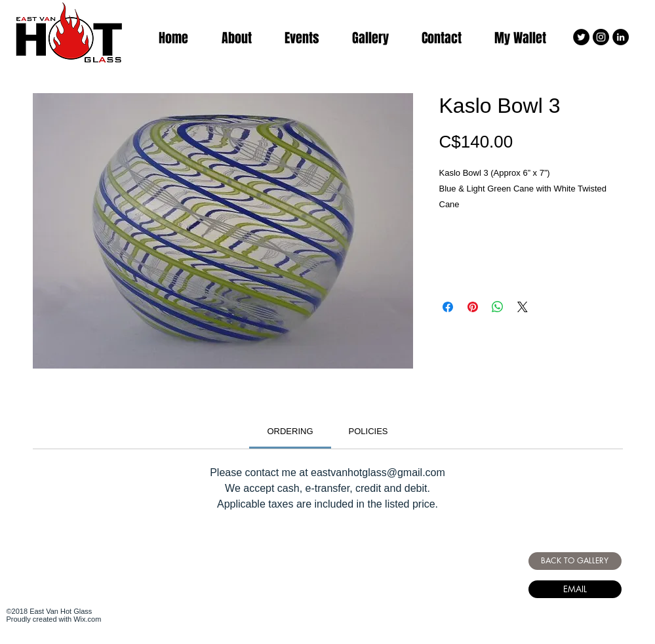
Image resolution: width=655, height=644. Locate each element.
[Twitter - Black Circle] (581, 37)
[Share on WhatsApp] (498, 307)
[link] (290, 431)
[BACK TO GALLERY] (575, 561)
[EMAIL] (575, 589)
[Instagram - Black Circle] (601, 37)
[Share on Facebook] (448, 307)
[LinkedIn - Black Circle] (621, 37)
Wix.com (87, 619)
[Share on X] (523, 307)
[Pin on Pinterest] (473, 307)
